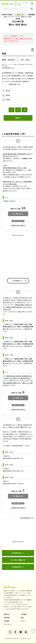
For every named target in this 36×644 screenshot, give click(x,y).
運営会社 (7, 614)
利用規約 (7, 621)
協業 (22, 618)
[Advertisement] (18, 255)
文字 (22, 60)
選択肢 (4, 60)
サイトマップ (8, 624)
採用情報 (7, 618)
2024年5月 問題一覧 (18, 560)
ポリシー (23, 621)
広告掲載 (24, 614)
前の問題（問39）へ (18, 553)
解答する (18, 118)
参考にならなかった (18, 221)
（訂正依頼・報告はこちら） (8, 68)
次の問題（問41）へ (18, 567)
